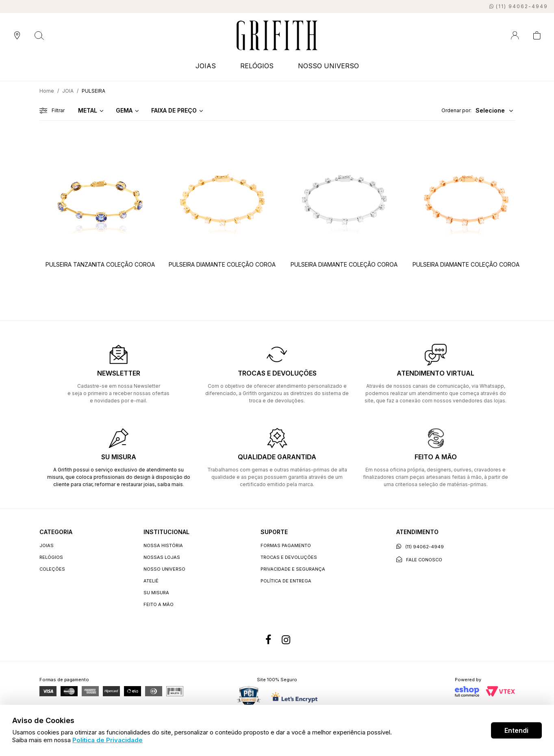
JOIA (68, 91)
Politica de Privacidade (108, 740)
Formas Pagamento (286, 545)
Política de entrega (286, 581)
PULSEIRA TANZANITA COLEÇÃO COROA (100, 264)
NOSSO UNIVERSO (328, 66)
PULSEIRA (93, 91)
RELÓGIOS (257, 66)
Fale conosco (419, 559)
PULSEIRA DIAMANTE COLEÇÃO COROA (222, 264)
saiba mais (170, 484)
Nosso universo (164, 569)
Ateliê (151, 581)
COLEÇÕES (52, 569)
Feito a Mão (159, 604)
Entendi (516, 730)
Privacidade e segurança (293, 569)
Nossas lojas (162, 557)
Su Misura (156, 593)
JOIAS (206, 66)
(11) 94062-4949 (420, 546)
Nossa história (163, 545)
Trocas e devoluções (289, 557)
